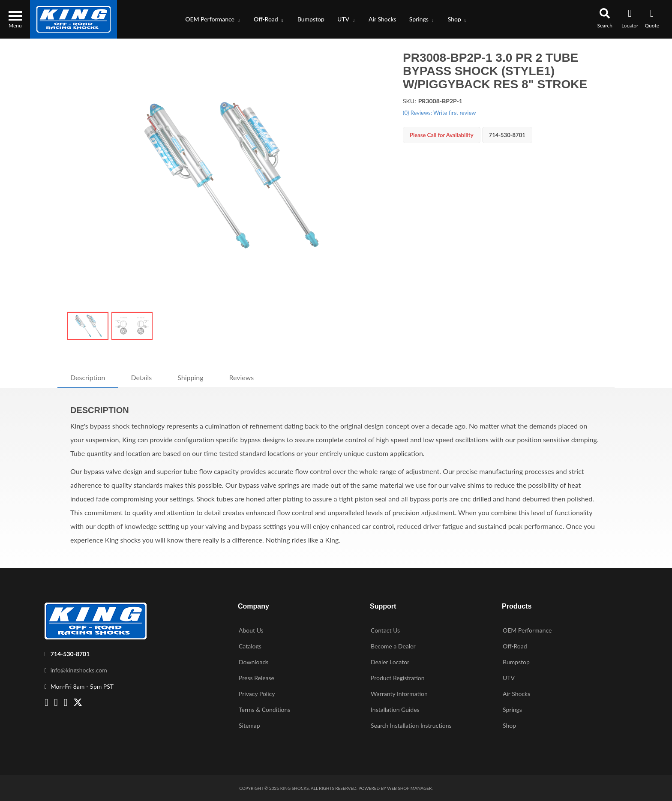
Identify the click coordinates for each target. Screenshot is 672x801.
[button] (213, 19)
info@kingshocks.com (79, 670)
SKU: (409, 101)
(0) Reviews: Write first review (439, 113)
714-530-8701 (70, 654)
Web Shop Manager (409, 788)
